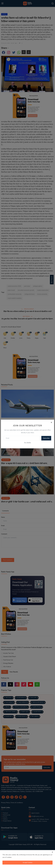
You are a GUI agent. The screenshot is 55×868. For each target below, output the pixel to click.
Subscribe (46, 438)
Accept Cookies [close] (28, 863)
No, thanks (27, 442)
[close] (52, 852)
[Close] (51, 422)
